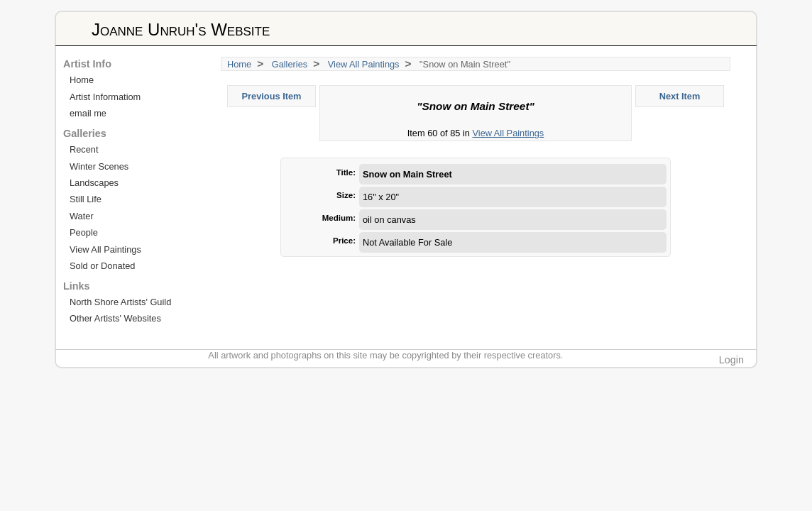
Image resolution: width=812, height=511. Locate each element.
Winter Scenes (99, 166)
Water (82, 216)
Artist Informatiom (105, 97)
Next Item (680, 96)
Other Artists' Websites (115, 318)
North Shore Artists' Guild (120, 302)
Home (239, 64)
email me (88, 113)
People (84, 232)
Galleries (290, 64)
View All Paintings (364, 64)
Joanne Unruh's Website (181, 29)
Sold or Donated (102, 266)
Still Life (86, 199)
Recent (84, 149)
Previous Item (272, 96)
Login (731, 360)
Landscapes (94, 183)
